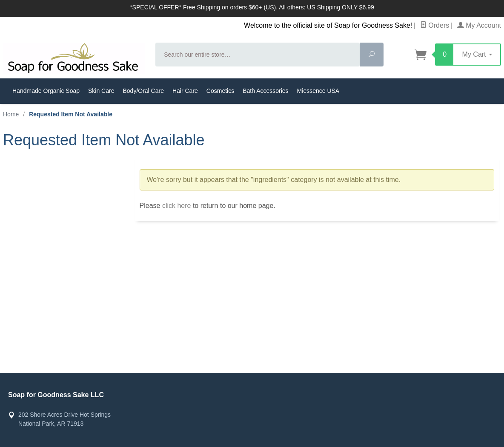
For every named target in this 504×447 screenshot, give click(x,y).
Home (11, 114)
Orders (435, 25)
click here (177, 206)
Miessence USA (318, 91)
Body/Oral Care (143, 91)
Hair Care (185, 91)
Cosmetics (220, 91)
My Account (479, 25)
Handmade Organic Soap (46, 91)
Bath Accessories (265, 91)
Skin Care (101, 91)
